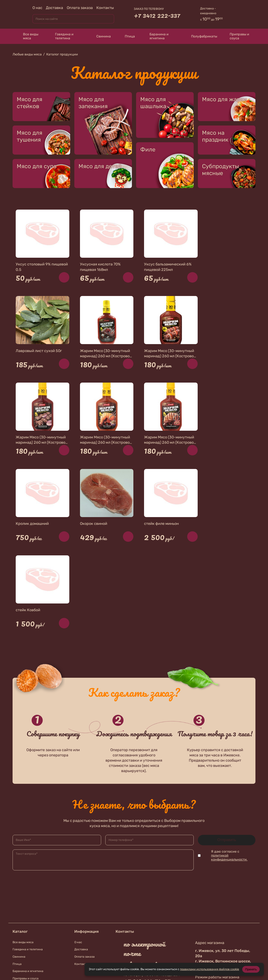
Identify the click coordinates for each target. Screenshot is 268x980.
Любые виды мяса (27, 54)
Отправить (227, 753)
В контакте (140, 926)
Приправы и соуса (237, 36)
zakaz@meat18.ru (147, 878)
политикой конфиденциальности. (229, 771)
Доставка (54, 8)
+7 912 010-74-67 (147, 894)
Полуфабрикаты (200, 36)
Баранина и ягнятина (156, 36)
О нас (37, 8)
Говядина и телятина (61, 36)
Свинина (100, 36)
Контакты (105, 8)
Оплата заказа (80, 8)
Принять (251, 969)
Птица (127, 36)
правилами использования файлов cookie (209, 969)
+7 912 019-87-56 (147, 915)
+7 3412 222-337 (157, 15)
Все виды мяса (28, 36)
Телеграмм (138, 937)
